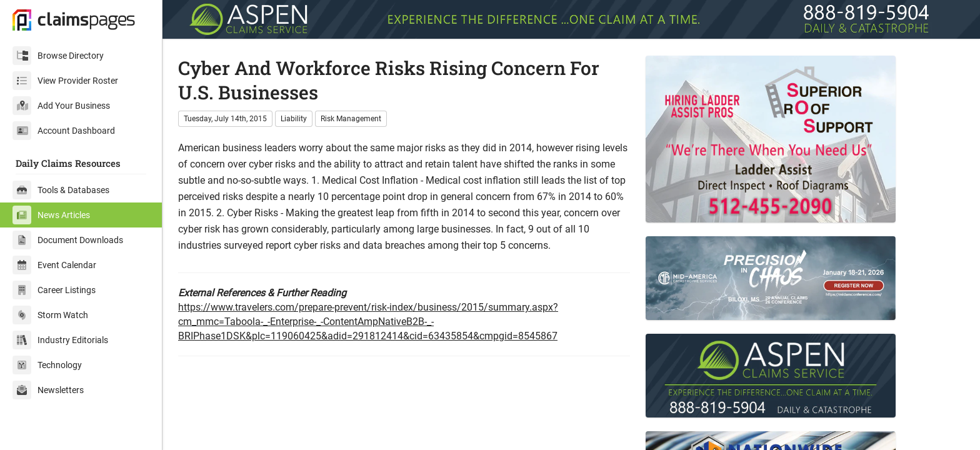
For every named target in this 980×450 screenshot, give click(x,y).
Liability (294, 119)
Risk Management (351, 119)
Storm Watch (50, 315)
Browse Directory (58, 56)
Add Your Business (61, 106)
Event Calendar (54, 265)
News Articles (51, 215)
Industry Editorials (60, 340)
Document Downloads (68, 240)
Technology (47, 365)
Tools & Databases (61, 190)
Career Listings (54, 290)
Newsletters (48, 390)
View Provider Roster (65, 81)
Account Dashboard (64, 131)
